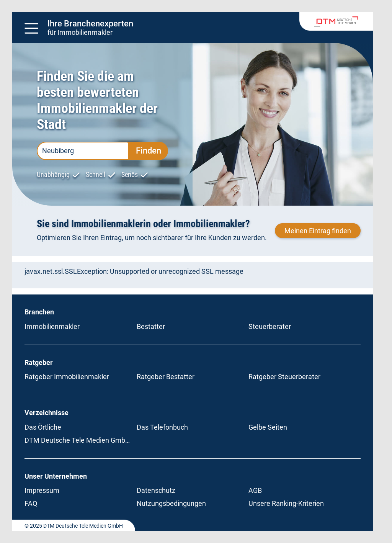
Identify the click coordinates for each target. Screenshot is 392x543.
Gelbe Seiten (268, 427)
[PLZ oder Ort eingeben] (83, 151)
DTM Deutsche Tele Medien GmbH (77, 440)
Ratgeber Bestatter (166, 377)
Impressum (42, 490)
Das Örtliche (43, 427)
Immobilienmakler (52, 326)
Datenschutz (156, 490)
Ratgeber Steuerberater (284, 377)
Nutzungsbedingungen (171, 503)
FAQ (31, 503)
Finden (149, 151)
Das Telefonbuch (162, 427)
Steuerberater (270, 326)
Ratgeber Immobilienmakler (67, 377)
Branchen (39, 312)
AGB (255, 490)
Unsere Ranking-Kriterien (286, 503)
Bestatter (151, 326)
